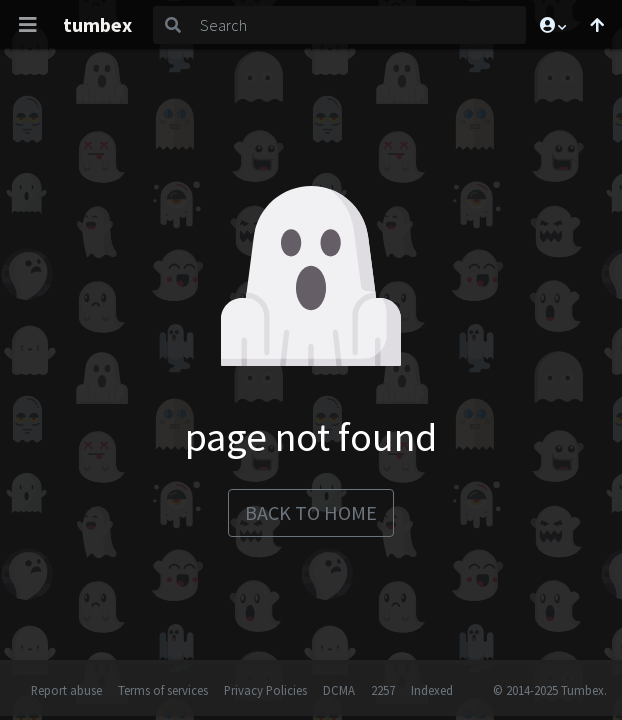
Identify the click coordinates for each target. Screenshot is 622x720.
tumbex (97, 24)
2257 (383, 690)
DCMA (339, 690)
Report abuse (66, 690)
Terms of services (163, 690)
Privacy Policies (265, 690)
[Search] (359, 25)
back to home (311, 512)
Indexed (432, 690)
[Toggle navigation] (28, 25)
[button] (552, 25)
